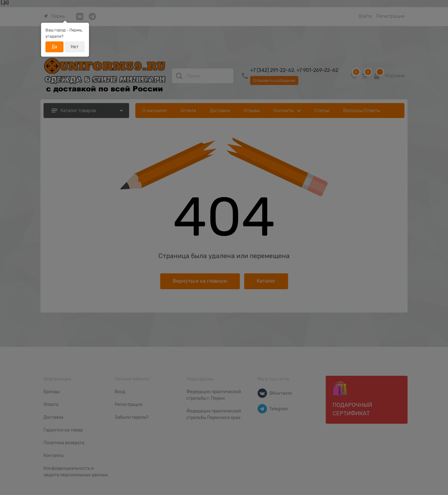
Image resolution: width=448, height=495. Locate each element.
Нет (75, 47)
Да (54, 47)
